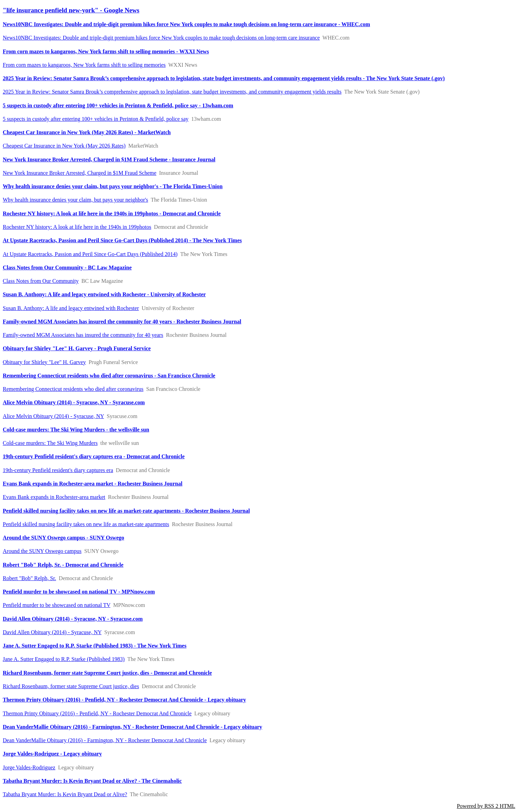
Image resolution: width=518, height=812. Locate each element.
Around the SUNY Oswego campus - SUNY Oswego (64, 538)
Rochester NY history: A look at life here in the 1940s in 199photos (77, 227)
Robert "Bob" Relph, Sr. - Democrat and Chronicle (63, 565)
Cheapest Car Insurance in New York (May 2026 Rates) (64, 146)
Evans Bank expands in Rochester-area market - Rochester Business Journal (93, 484)
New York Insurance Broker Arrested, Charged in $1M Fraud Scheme (80, 173)
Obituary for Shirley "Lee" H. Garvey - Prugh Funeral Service (77, 348)
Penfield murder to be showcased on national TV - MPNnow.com (79, 592)
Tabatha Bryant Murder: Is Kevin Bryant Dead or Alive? (65, 794)
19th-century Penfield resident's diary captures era (58, 470)
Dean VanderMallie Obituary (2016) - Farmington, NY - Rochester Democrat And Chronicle (105, 740)
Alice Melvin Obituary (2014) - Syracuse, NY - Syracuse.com (74, 402)
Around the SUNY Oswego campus (42, 551)
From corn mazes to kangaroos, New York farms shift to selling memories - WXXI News (106, 51)
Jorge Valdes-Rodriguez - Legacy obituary (52, 754)
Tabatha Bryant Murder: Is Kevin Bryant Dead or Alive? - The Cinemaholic (92, 781)
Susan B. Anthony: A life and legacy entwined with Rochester (71, 308)
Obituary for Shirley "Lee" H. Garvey (44, 362)
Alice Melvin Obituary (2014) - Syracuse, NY (53, 416)
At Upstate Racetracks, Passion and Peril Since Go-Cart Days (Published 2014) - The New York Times (122, 240)
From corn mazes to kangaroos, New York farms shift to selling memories (84, 65)
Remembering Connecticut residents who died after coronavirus (73, 389)
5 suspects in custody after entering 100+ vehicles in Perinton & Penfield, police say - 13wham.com (118, 105)
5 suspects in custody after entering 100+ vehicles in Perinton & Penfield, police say (96, 119)
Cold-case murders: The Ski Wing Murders (50, 443)
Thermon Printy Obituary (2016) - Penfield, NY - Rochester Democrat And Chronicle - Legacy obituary (124, 700)
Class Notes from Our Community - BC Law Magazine (67, 268)
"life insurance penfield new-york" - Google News (71, 10)
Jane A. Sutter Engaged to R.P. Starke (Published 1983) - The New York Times (95, 646)
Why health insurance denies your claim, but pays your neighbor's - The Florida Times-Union (113, 186)
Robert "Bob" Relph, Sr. (29, 578)
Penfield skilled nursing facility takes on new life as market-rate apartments (86, 524)
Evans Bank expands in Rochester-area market (54, 497)
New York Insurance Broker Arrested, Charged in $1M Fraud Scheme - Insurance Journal (109, 159)
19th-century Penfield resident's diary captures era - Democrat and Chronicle (94, 456)
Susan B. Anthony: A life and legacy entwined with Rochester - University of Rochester (104, 294)
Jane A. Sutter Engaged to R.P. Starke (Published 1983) (64, 659)
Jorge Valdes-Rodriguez (29, 767)
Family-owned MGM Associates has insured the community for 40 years (83, 335)
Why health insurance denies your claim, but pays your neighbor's (75, 200)
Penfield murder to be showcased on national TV (57, 605)
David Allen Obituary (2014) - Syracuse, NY (52, 632)
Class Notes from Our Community (41, 281)
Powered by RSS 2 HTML (486, 806)
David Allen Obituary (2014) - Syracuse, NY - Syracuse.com (73, 619)
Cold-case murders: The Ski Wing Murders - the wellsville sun (76, 430)
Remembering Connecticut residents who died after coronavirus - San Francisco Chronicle (109, 376)
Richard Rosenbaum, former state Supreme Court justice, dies (71, 686)
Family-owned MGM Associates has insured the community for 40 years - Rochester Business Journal (122, 322)
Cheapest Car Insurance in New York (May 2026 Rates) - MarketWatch (87, 132)
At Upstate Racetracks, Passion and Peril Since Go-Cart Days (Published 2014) (90, 254)
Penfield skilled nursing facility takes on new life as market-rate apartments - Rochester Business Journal (126, 511)
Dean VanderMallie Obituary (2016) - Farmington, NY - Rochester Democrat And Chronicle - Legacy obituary (133, 727)
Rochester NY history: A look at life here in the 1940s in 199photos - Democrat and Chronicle (112, 213)
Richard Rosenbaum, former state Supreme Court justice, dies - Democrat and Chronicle (107, 673)
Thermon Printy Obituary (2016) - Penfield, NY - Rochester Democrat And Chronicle (97, 713)
